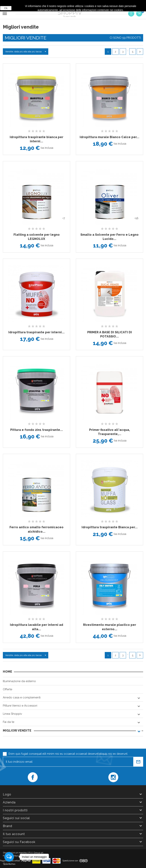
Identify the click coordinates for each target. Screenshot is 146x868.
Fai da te (9, 722)
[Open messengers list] (9, 857)
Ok (6, 8)
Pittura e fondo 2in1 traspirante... (37, 430)
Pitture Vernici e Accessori (20, 706)
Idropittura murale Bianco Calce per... (109, 137)
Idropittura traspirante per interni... (36, 332)
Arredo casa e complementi (22, 697)
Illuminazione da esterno (19, 681)
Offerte (8, 689)
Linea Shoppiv (12, 714)
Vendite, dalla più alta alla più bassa (27, 52)
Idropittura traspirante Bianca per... (110, 527)
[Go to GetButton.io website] (9, 864)
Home (8, 672)
